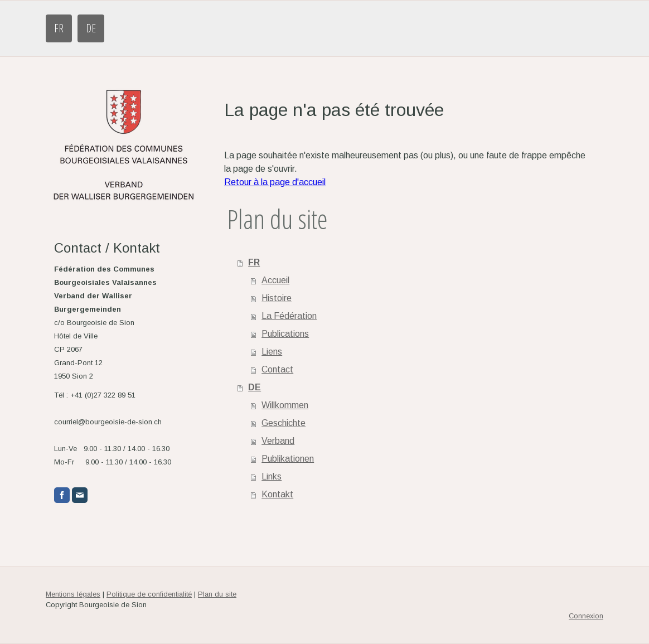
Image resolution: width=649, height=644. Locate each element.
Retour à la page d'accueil (275, 182)
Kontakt (277, 494)
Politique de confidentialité (149, 594)
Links (272, 476)
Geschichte (284, 423)
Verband (278, 441)
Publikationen (288, 459)
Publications (285, 334)
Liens (272, 352)
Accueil (275, 280)
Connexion (586, 616)
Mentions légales (73, 594)
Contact (277, 369)
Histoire (277, 298)
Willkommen (285, 405)
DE (91, 28)
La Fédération (289, 316)
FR (59, 28)
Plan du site (217, 594)
